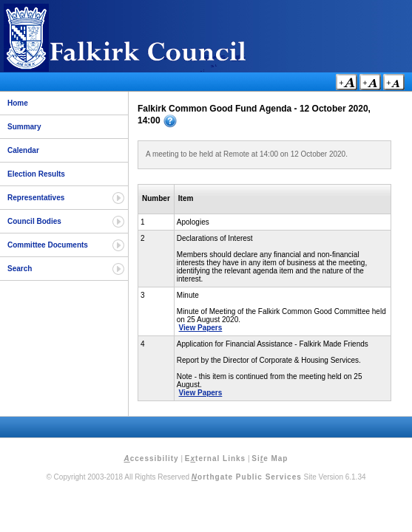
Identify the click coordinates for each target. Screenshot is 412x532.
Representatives (36, 198)
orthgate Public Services (247, 477)
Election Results (36, 174)
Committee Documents (48, 245)
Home (18, 103)
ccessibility (152, 458)
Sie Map (270, 458)
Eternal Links (215, 458)
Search (20, 269)
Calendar (23, 150)
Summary (24, 127)
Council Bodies (34, 221)
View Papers (201, 328)
